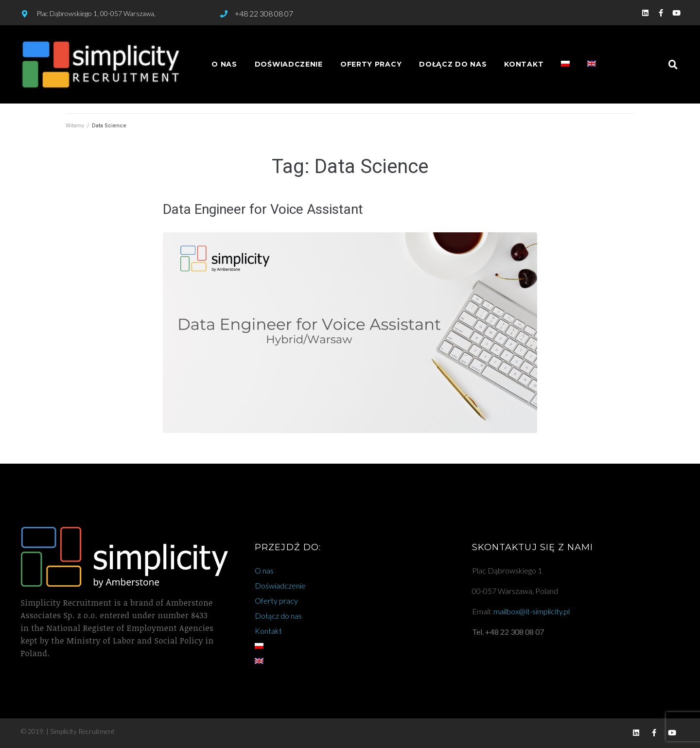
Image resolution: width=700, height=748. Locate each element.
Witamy (75, 126)
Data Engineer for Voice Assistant (263, 209)
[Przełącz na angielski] (592, 64)
